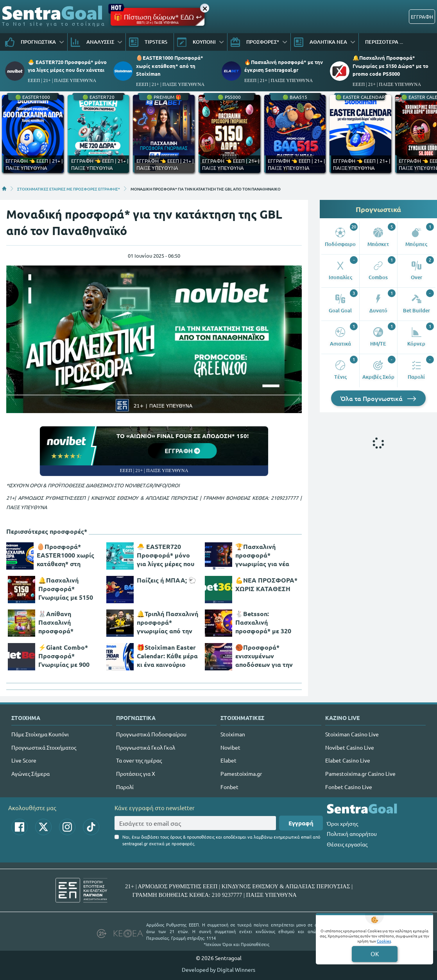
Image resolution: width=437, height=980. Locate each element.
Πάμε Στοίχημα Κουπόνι (40, 734)
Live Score (24, 760)
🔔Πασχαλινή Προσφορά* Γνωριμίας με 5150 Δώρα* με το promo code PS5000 (390, 65)
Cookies (384, 941)
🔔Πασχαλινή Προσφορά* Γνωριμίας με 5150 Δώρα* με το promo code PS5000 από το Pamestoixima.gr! (68, 589)
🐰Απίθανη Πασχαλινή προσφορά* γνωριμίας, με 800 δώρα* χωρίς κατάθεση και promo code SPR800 (69, 622)
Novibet (230, 747)
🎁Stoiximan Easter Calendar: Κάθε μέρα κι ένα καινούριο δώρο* (167, 656)
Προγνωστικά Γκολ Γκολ (146, 747)
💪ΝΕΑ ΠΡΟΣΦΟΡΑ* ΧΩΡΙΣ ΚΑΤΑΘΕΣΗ (266, 584)
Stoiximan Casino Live (352, 734)
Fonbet (229, 787)
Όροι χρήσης (342, 823)
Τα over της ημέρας (139, 760)
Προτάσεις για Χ (136, 773)
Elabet (228, 760)
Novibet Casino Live (350, 747)
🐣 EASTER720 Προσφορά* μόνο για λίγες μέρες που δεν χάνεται (166, 555)
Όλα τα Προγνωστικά (378, 398)
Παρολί (125, 787)
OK (375, 954)
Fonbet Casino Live (349, 787)
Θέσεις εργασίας (347, 844)
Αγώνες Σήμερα (30, 773)
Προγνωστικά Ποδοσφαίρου (151, 734)
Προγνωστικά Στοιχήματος (44, 747)
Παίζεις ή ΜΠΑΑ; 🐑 (167, 580)
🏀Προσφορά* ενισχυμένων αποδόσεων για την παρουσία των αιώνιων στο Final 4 (265, 656)
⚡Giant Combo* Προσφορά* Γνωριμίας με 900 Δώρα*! (64, 656)
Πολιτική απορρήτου (352, 834)
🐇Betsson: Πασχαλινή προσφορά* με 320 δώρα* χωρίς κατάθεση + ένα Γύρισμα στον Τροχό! (266, 622)
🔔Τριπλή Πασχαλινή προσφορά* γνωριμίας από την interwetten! (167, 622)
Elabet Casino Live (348, 760)
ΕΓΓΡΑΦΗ (422, 17)
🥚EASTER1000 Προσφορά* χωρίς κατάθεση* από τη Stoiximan (170, 65)
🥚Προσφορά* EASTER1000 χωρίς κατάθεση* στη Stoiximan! (65, 555)
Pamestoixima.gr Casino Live (360, 773)
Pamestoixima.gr (241, 773)
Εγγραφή (301, 823)
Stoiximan (233, 734)
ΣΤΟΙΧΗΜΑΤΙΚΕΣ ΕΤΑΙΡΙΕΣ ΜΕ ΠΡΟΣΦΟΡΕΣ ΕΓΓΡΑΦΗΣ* (69, 189)
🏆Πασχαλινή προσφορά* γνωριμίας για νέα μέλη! (262, 555)
